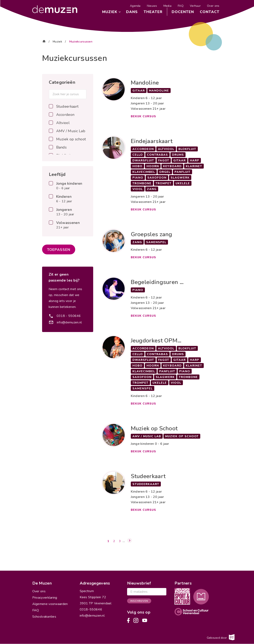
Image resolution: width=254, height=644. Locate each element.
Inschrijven (139, 601)
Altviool (63, 123)
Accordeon (65, 115)
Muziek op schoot (71, 139)
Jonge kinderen (69, 186)
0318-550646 (91, 609)
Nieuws (152, 6)
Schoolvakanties (44, 617)
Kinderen (64, 199)
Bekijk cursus (143, 116)
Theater (153, 12)
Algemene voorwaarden (50, 604)
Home (44, 41)
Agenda (135, 6)
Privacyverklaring (45, 598)
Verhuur (195, 6)
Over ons (213, 6)
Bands (62, 147)
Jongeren (65, 212)
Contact (210, 12)
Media (168, 6)
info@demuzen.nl (69, 322)
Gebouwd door (221, 637)
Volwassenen (68, 225)
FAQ (181, 6)
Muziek (110, 12)
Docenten (183, 12)
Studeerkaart (67, 106)
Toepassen (59, 250)
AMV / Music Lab (71, 131)
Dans (132, 12)
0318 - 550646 (69, 316)
